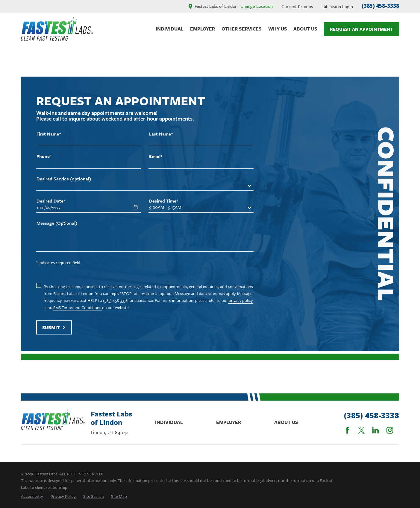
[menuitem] (32, 496)
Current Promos (297, 6)
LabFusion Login (337, 6)
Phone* (44, 156)
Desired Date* (51, 201)
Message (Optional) (57, 223)
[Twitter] (361, 430)
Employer (229, 422)
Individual (169, 422)
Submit (54, 327)
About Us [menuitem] (305, 29)
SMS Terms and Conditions (77, 307)
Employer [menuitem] (203, 29)
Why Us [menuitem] (278, 29)
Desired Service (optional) (64, 179)
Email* (156, 156)
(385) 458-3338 (380, 6)
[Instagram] (390, 430)
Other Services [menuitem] (242, 29)
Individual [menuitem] (170, 29)
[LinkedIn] (376, 430)
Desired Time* (164, 201)
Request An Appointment (361, 29)
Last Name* (161, 134)
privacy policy (241, 300)
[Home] (57, 29)
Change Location (257, 6)
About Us (286, 422)
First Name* (49, 134)
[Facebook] (347, 430)
